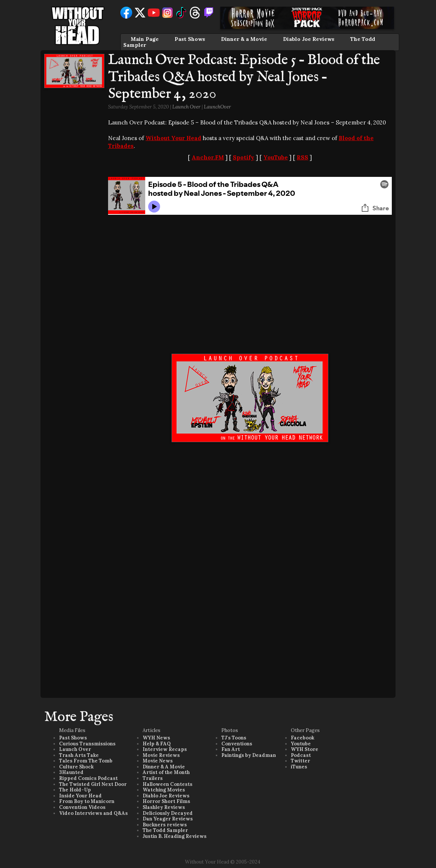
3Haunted (71, 772)
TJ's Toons (234, 738)
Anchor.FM (208, 157)
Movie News (158, 761)
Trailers (153, 778)
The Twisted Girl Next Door (93, 784)
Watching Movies (164, 790)
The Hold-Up (75, 790)
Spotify (244, 157)
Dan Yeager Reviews (168, 819)
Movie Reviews (161, 755)
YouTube (276, 157)
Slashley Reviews (164, 807)
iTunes (299, 767)
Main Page (145, 39)
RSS (302, 157)
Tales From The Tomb (86, 761)
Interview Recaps (165, 749)
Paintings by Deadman (249, 755)
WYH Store (305, 749)
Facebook (302, 738)
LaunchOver (217, 107)
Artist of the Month (166, 772)
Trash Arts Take (79, 755)
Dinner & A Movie (164, 767)
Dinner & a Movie (244, 39)
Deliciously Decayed (168, 813)
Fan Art (231, 749)
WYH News (156, 738)
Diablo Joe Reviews (309, 39)
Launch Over (186, 107)
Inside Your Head (80, 796)
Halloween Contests (167, 784)
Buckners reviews (165, 825)
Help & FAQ (157, 744)
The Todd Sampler (165, 830)
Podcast (301, 755)
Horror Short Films (166, 801)
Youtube (301, 744)
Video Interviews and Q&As (93, 813)
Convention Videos (82, 807)
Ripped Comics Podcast (88, 778)
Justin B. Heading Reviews (175, 836)
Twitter (300, 761)
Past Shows (190, 39)
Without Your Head (173, 138)
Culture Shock (76, 767)
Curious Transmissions (87, 744)
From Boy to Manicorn (87, 801)
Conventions (237, 744)
